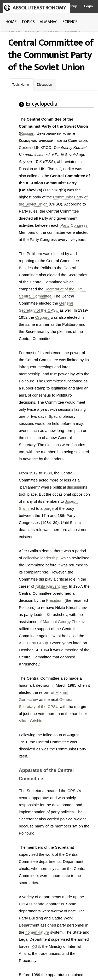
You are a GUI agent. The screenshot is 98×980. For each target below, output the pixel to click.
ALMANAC (49, 22)
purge (49, 508)
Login (88, 6)
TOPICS (28, 22)
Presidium (55, 600)
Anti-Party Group (33, 643)
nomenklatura (37, 932)
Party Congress (74, 225)
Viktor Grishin (31, 721)
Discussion (44, 85)
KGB (36, 946)
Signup (72, 6)
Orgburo (42, 317)
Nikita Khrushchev (51, 586)
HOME (11, 22)
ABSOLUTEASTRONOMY (39, 8)
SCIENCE (70, 22)
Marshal (50, 622)
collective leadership (41, 558)
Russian (27, 133)
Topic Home (21, 85)
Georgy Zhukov (71, 622)
